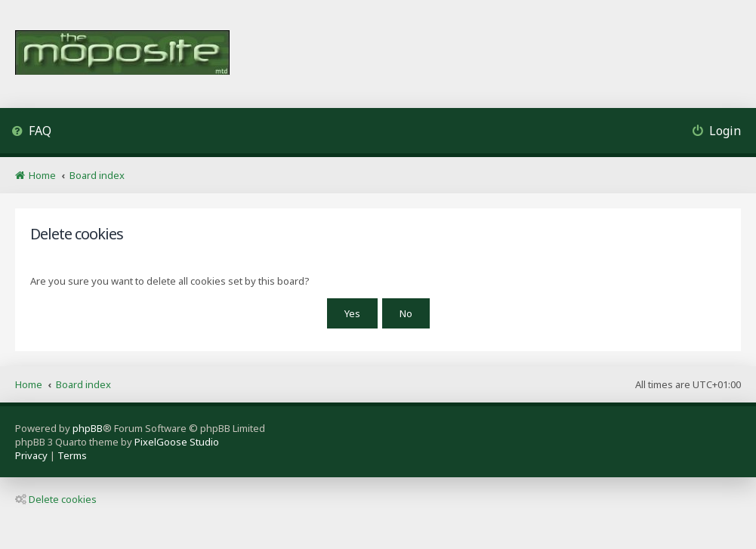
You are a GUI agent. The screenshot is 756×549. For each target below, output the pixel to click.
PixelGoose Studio (177, 442)
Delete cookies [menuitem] (56, 499)
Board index (83, 384)
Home (29, 384)
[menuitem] (31, 133)
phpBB (88, 428)
